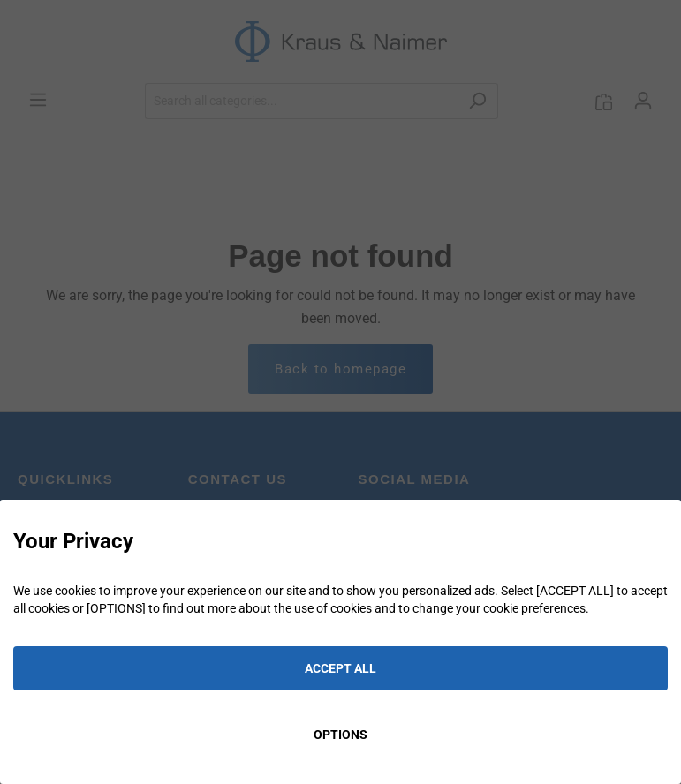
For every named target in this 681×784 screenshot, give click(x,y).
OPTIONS (340, 735)
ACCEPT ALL (340, 668)
